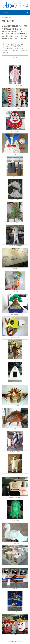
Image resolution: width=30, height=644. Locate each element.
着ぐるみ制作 (5, 17)
